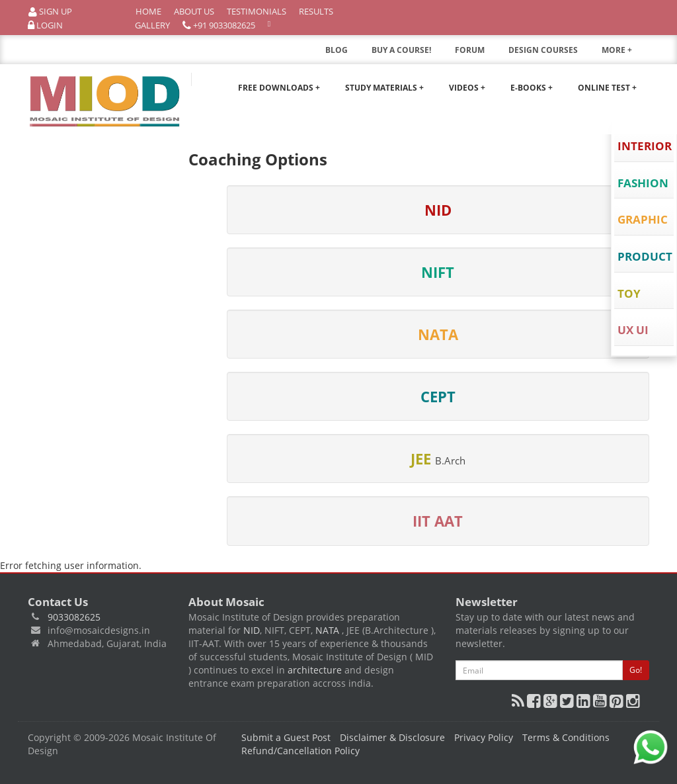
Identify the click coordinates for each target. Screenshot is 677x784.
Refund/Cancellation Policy (300, 751)
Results (316, 11)
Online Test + (607, 88)
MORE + (625, 54)
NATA (329, 630)
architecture (315, 670)
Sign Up (50, 12)
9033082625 (74, 617)
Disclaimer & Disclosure (392, 737)
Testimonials (257, 11)
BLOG (337, 50)
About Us (194, 11)
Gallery (152, 25)
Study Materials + (384, 88)
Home (148, 11)
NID (252, 630)
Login (45, 25)
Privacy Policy (484, 737)
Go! (636, 670)
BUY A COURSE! (401, 50)
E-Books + (532, 88)
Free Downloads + (279, 88)
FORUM (470, 50)
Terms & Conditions (566, 737)
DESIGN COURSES (543, 50)
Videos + (467, 88)
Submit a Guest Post (286, 737)
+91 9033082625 (219, 25)
